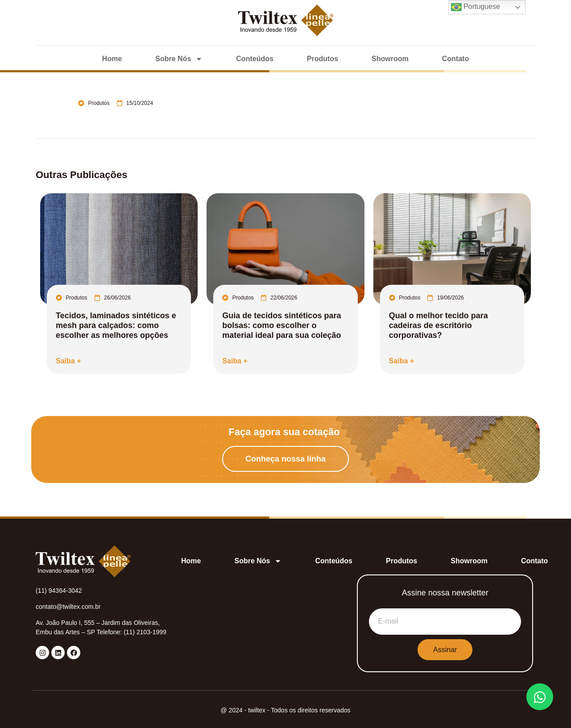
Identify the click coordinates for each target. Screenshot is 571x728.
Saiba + (68, 361)
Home (112, 59)
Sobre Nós (179, 59)
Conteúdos (255, 59)
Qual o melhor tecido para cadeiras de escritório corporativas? (439, 325)
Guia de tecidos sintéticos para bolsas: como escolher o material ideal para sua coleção (281, 325)
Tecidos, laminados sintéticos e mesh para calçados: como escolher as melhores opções (116, 325)
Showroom (390, 59)
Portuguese (476, 7)
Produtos (323, 59)
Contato (455, 59)
